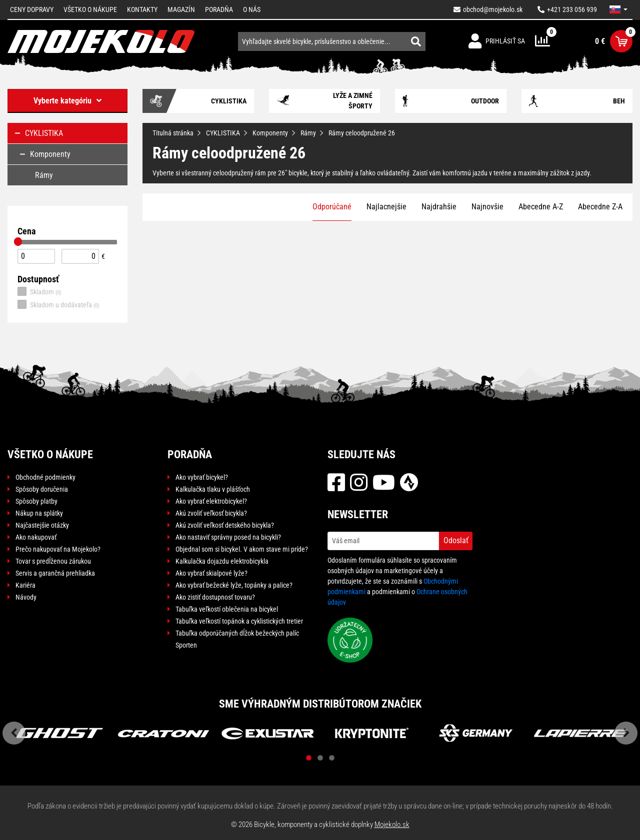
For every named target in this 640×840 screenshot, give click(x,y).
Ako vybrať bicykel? (202, 477)
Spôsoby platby (36, 501)
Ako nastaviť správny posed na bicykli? (228, 537)
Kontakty (142, 9)
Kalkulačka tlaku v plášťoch (213, 489)
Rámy (308, 133)
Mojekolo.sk (392, 825)
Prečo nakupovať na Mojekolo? (58, 549)
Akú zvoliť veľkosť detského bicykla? (225, 525)
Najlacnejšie (386, 207)
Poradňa (219, 9)
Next (626, 733)
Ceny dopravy (32, 9)
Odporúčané (332, 207)
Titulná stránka (173, 133)
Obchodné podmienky (45, 477)
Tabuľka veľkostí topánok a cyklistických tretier (239, 621)
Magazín (181, 9)
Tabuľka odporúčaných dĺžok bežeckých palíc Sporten (237, 639)
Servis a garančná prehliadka (55, 573)
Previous (14, 733)
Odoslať (456, 540)
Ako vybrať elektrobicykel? (211, 501)
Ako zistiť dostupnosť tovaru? (215, 597)
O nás (252, 9)
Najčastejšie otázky (42, 525)
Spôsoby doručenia (42, 489)
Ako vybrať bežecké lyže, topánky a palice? (234, 585)
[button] (618, 9)
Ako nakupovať (36, 537)
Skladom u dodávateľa (58, 304)
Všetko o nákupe (90, 9)
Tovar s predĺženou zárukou (53, 561)
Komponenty (270, 133)
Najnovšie (487, 207)
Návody (26, 597)
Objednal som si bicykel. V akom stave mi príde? (242, 549)
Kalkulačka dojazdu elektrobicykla (222, 561)
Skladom (39, 291)
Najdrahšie (439, 207)
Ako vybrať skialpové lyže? (211, 573)
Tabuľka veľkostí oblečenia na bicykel (227, 609)
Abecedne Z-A (600, 207)
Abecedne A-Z (541, 207)
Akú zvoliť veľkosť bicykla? (211, 513)
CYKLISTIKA (223, 133)
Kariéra (25, 585)
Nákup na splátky (39, 513)
